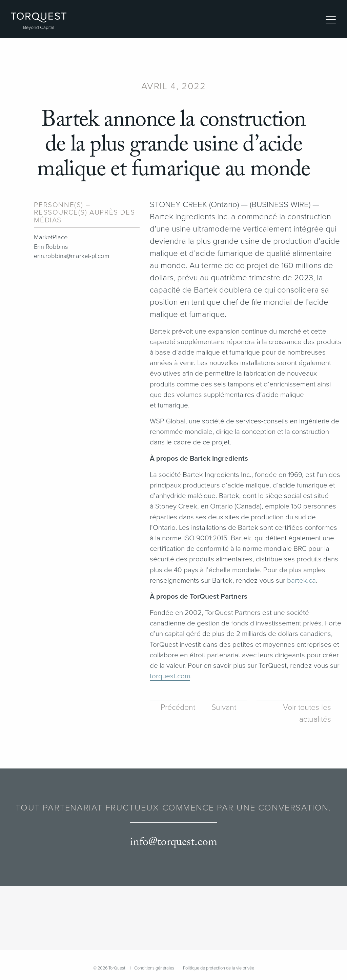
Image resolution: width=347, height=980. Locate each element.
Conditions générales (154, 968)
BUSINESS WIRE (280, 205)
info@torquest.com (174, 842)
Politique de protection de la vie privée (219, 968)
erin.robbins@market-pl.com (72, 256)
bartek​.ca (301, 581)
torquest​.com (170, 676)
